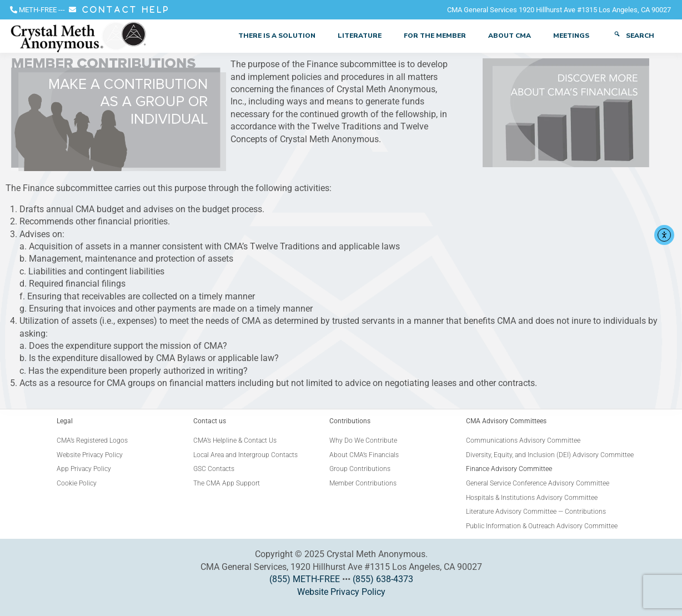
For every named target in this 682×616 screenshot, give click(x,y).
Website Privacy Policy (341, 592)
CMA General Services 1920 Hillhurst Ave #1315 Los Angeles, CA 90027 (559, 10)
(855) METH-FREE (305, 579)
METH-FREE (38, 10)
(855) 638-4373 (383, 579)
